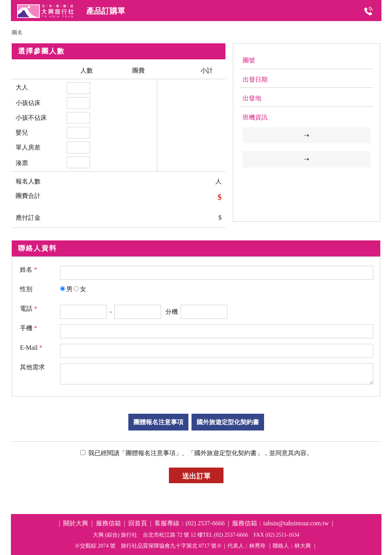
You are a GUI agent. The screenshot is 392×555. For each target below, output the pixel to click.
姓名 (28, 269)
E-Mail (31, 348)
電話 (28, 309)
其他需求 (32, 367)
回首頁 (138, 523)
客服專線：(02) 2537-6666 (190, 523)
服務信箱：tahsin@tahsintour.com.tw (280, 523)
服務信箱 (108, 523)
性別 (26, 289)
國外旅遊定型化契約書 (228, 422)
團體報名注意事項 (158, 422)
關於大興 (76, 523)
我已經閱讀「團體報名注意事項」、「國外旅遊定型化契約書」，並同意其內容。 (200, 453)
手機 (28, 328)
